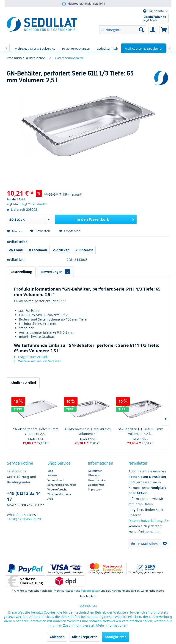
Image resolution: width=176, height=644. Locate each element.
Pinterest (84, 250)
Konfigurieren (116, 637)
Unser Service (97, 480)
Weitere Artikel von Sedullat (37, 361)
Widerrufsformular (59, 494)
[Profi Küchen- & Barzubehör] (143, 48)
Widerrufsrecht (57, 489)
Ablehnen (57, 637)
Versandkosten (90, 591)
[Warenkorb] (164, 30)
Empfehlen (70, 231)
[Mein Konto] (153, 30)
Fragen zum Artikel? (31, 357)
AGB (50, 499)
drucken (61, 250)
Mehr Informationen (112, 625)
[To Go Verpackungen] (76, 48)
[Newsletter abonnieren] (165, 544)
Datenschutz (96, 485)
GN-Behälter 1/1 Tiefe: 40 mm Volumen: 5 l (88, 431)
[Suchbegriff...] (123, 30)
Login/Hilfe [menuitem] (154, 11)
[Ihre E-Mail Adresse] (145, 544)
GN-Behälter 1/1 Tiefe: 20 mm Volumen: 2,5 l (36, 431)
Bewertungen (56, 272)
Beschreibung (21, 272)
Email (16, 250)
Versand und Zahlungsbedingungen (62, 482)
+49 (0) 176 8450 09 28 (24, 519)
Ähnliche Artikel (23, 383)
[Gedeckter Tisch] (107, 48)
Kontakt (52, 475)
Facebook (38, 250)
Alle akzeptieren (85, 637)
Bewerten (41, 231)
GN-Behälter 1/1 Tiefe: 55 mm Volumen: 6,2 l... (140, 431)
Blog (50, 471)
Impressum (95, 489)
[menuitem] (123, 30)
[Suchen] (141, 30)
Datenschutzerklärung (146, 521)
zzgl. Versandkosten (34, 204)
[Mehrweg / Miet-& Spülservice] (35, 48)
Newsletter (95, 471)
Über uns (94, 475)
